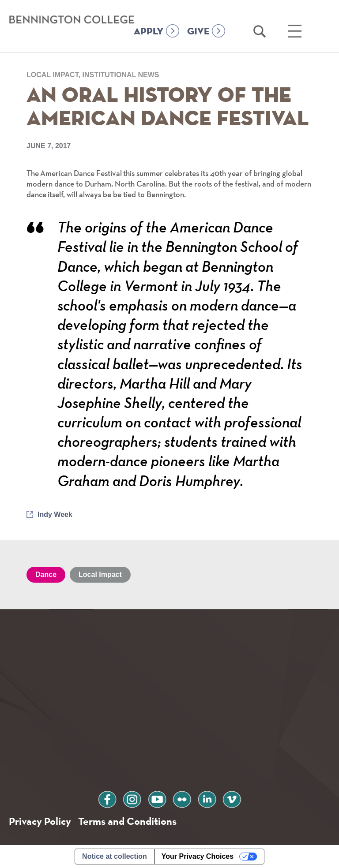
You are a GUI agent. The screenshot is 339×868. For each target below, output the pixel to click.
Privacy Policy (40, 821)
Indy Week (55, 514)
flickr (182, 798)
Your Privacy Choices (198, 856)
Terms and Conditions (127, 821)
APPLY (149, 32)
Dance (46, 574)
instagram (132, 798)
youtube (157, 798)
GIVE (198, 32)
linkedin (207, 798)
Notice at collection (115, 856)
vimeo (232, 798)
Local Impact (100, 574)
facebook (107, 798)
